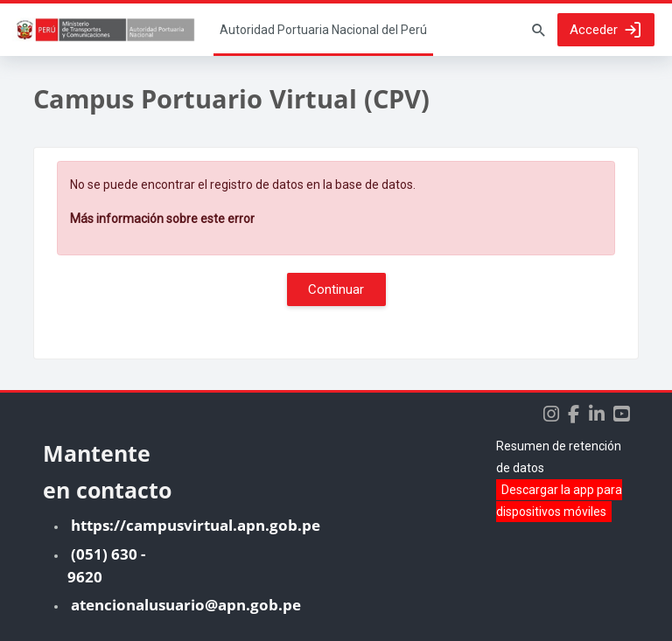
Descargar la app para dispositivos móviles (559, 501)
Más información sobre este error (162, 219)
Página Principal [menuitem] (323, 30)
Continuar (336, 289)
